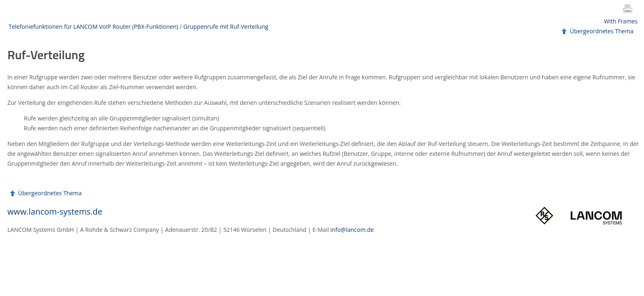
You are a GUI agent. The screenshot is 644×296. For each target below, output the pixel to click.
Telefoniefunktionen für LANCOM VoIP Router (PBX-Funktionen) (93, 27)
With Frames (621, 21)
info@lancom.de (352, 230)
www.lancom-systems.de (55, 212)
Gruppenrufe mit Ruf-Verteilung (226, 27)
